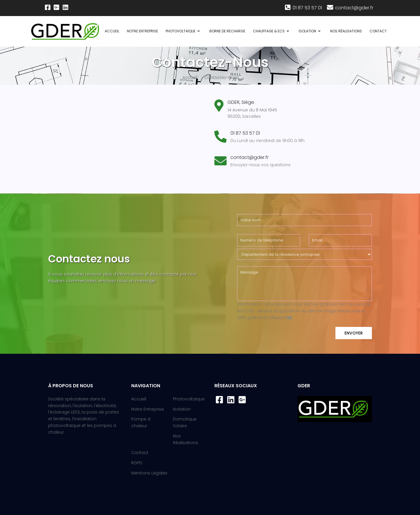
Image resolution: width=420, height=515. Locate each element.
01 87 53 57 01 (304, 8)
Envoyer (354, 333)
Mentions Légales (149, 473)
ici (289, 318)
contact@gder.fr (350, 8)
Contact (378, 31)
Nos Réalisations (346, 31)
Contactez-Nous (221, 77)
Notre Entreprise (142, 31)
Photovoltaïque (181, 31)
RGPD (137, 463)
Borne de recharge (227, 31)
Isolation (307, 31)
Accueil (112, 31)
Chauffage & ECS (269, 31)
